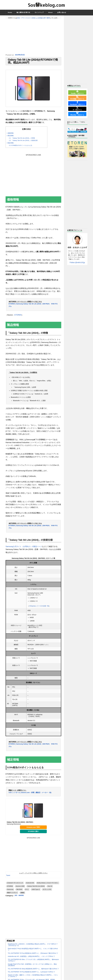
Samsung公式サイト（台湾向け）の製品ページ (24, 549)
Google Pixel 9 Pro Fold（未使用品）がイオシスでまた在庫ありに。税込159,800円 (32, 968)
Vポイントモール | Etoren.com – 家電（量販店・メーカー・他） (30, 795)
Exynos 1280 (20, 889)
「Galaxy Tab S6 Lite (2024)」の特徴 (22, 141)
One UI (50, 889)
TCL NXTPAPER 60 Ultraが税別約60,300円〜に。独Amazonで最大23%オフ (33, 972)
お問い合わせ (62, 12)
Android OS (30, 886)
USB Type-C (36, 892)
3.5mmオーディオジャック (15, 886)
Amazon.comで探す (33, 830)
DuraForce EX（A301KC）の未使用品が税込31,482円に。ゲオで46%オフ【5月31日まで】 (33, 948)
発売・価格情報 (20, 899)
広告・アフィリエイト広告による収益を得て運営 (33, 18)
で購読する (77, 92)
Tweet (8, 878)
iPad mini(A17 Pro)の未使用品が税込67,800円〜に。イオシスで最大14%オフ (33, 952)
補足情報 (10, 146)
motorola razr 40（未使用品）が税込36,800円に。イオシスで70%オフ (31, 959)
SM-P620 (19, 892)
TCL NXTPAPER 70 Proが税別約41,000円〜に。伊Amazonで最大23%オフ (33, 956)
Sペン (27, 892)
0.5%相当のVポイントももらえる (21, 148)
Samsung (10, 892)
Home (10, 12)
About (50, 12)
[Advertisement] (33, 36)
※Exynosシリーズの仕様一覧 (39, 609)
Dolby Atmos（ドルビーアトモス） (48, 886)
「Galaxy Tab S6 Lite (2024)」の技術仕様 (23, 143)
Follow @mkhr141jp (77, 262)
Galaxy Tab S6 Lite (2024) (36, 889)
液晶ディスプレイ (12, 895)
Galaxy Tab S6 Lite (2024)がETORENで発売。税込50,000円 (33, 63)
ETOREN (18, 318)
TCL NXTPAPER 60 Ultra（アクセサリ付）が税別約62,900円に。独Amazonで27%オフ (33, 963)
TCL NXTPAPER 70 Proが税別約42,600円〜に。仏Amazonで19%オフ (31, 975)
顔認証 (23, 895)
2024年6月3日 (20, 55)
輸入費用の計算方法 (23, 12)
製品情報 (10, 138)
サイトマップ (39, 12)
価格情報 (10, 136)
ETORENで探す (33, 834)
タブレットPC (47, 892)
